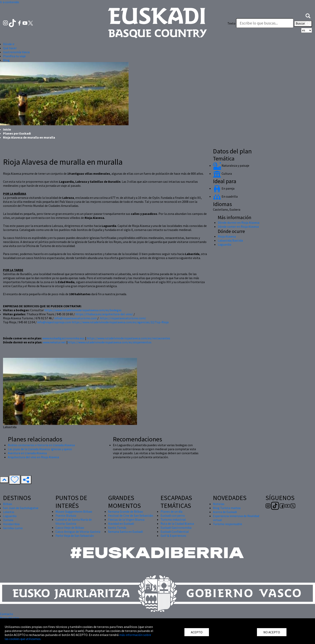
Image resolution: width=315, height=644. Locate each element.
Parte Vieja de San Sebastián (75, 536)
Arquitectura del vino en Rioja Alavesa (33, 457)
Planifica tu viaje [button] (14, 56)
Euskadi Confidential (175, 532)
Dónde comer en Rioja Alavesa (238, 227)
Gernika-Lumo (13, 528)
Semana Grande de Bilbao (126, 511)
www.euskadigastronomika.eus (63, 338)
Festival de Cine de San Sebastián (131, 515)
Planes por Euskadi (17, 133)
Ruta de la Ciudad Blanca (177, 524)
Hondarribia (11, 524)
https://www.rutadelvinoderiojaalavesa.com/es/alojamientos (109, 342)
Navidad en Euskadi (121, 524)
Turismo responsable (228, 524)
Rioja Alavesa (227, 236)
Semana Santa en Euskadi (125, 532)
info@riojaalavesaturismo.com (76, 318)
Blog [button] (6, 60)
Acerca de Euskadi (225, 512)
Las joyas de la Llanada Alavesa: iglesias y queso (40, 449)
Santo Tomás (117, 528)
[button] (308, 15)
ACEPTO (197, 632)
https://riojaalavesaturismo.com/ (123, 318)
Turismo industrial (173, 519)
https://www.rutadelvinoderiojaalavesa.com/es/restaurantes (128, 338)
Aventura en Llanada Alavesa (27, 453)
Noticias (219, 504)
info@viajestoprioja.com (54, 322)
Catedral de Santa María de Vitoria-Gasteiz (74, 522)
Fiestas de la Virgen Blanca (126, 519)
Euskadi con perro (173, 515)
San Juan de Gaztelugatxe (21, 508)
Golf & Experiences (173, 536)
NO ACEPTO (272, 632)
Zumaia (8, 520)
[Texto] (265, 23)
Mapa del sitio (10, 618)
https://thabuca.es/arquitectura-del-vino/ (104, 314)
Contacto (7, 614)
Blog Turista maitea (227, 508)
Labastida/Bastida (230, 240)
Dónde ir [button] (9, 44)
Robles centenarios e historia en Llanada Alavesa (41, 445)
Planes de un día (171, 511)
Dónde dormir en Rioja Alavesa (239, 222)
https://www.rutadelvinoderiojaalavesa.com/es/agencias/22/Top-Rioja (120, 322)
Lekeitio (9, 512)
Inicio (7, 129)
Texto (231, 23)
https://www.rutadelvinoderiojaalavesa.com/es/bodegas (83, 310)
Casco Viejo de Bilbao (70, 528)
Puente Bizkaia (66, 515)
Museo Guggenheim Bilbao (74, 511)
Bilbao (8, 504)
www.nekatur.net (54, 342)
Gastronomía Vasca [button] (16, 52)
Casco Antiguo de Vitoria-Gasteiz (78, 532)
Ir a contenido (10, 2)
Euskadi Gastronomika (176, 528)
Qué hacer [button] (10, 48)
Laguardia (224, 244)
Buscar (303, 24)
